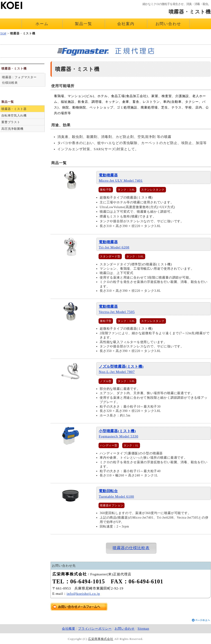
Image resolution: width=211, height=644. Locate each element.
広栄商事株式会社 (101, 639)
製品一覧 (83, 24)
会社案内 (126, 24)
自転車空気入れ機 (14, 115)
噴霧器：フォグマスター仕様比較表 (19, 80)
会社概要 (69, 629)
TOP (3, 33)
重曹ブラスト (11, 122)
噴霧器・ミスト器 (14, 109)
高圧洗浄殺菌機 (12, 129)
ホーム (42, 24)
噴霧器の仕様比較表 (131, 548)
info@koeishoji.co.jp (83, 594)
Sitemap (143, 629)
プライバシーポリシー (95, 629)
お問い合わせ (168, 24)
